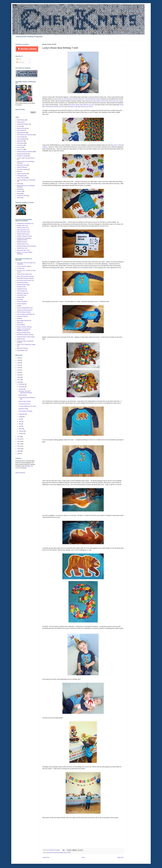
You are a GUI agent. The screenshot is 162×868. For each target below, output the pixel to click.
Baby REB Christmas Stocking (25, 278)
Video (18, 198)
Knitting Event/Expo (22, 154)
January (21, 433)
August (21, 417)
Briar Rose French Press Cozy (25, 280)
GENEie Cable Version (23, 234)
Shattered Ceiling (23, 409)
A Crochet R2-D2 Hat (24, 404)
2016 (19, 382)
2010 (19, 449)
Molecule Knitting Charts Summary (27, 246)
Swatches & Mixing (22, 196)
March (21, 429)
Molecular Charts (22, 165)
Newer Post (46, 857)
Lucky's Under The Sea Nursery (26, 158)
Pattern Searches (22, 174)
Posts (19, 59)
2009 (19, 451)
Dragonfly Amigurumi (23, 293)
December (22, 384)
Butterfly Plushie (21, 287)
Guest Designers (22, 139)
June (20, 421)
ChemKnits (51, 850)
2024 (19, 363)
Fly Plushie (20, 299)
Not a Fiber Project (22, 169)
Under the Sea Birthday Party (67, 99)
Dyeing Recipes (21, 133)
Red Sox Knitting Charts (24, 333)
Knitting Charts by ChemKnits (25, 152)
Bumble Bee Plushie (23, 283)
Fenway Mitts (21, 297)
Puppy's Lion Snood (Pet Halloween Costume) (24, 330)
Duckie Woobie (23, 395)
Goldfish (19, 306)
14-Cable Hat (21, 268)
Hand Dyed (20, 143)
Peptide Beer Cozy (22, 248)
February (21, 431)
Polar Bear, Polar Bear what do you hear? (80, 107)
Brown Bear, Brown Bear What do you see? (81, 105)
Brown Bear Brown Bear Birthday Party (57, 852)
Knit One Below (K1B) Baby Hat (26, 314)
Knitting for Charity (22, 156)
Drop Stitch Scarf (22, 295)
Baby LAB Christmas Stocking (25, 276)
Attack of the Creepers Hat (24, 274)
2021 (19, 370)
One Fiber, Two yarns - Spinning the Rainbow (25, 392)
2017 (19, 380)
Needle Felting (21, 167)
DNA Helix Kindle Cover (24, 232)
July (20, 419)
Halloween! (20, 141)
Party (18, 171)
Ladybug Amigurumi (22, 316)
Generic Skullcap (22, 304)
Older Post (120, 857)
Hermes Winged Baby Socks (25, 308)
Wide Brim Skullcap (22, 348)
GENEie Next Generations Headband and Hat (24, 239)
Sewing (69, 852)
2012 (19, 444)
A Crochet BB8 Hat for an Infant (27, 406)
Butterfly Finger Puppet (23, 285)
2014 (19, 439)
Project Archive (21, 178)
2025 (19, 360)
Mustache (20, 318)
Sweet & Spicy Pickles (25, 401)
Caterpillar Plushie (22, 289)
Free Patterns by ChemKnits (25, 135)
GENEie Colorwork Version (24, 236)
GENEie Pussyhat (22, 242)
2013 (19, 441)
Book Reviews (21, 120)
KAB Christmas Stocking (24, 312)
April (20, 426)
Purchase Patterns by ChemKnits (26, 180)
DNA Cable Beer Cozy (23, 230)
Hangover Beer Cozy (23, 244)
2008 (19, 454)
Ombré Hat (20, 323)
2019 (19, 375)
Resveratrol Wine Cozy (23, 250)
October (21, 389)
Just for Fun (20, 150)
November (22, 387)
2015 (19, 437)
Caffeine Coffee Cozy (23, 228)
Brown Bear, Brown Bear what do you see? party (108, 101)
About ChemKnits (20, 473)
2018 (19, 377)
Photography (20, 176)
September (22, 414)
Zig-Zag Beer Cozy (22, 350)
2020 (19, 372)
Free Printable (21, 137)
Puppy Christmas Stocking (24, 327)
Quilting (19, 184)
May (20, 424)
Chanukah (20, 122)
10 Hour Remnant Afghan (24, 266)
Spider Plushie (21, 339)
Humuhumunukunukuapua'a (25, 310)
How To (19, 147)
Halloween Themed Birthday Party (89, 99)
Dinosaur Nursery (22, 128)
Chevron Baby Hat (22, 291)
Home (83, 857)
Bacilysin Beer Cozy (22, 226)
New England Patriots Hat (24, 321)
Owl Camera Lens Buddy (25, 411)
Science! (19, 191)
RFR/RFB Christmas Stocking (25, 335)
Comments (20, 62)
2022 (19, 368)
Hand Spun (20, 145)
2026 (19, 358)
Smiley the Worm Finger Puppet (26, 337)
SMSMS (19, 189)
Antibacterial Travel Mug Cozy (25, 224)
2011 (19, 446)
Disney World (21, 130)
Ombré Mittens (21, 325)
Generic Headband (22, 302)
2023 (19, 365)
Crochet (19, 126)
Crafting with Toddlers (23, 124)
